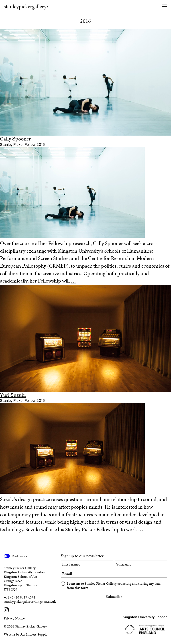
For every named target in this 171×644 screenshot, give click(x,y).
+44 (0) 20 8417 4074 (19, 597)
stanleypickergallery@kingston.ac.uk (28, 602)
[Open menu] (165, 7)
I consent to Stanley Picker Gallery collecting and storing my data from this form (114, 585)
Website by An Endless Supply (25, 634)
